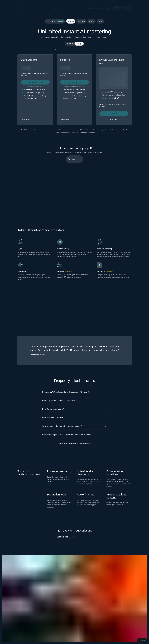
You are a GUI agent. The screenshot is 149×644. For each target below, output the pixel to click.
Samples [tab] (92, 21)
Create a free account (66, 537)
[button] (61, 8)
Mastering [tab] (71, 21)
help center (72, 444)
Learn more (92, 132)
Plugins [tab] (100, 21)
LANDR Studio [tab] (55, 21)
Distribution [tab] (81, 21)
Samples (53, 8)
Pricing (107, 8)
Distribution (91, 8)
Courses (100, 8)
